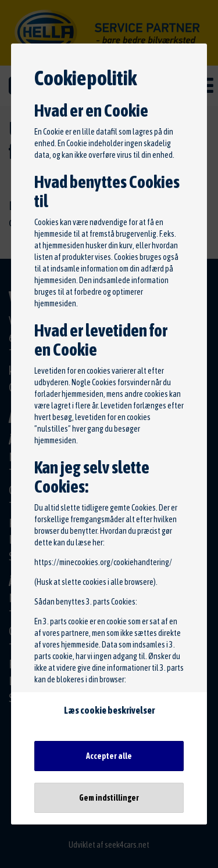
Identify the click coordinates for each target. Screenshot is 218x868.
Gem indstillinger (109, 798)
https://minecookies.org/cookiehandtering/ (103, 562)
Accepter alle (109, 756)
